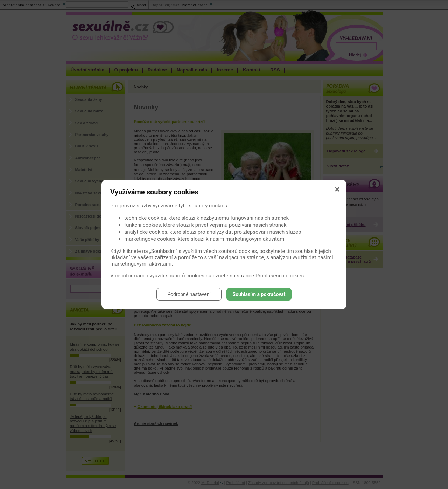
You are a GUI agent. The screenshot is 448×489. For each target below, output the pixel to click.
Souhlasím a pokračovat (259, 294)
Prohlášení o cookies (280, 276)
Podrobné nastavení (189, 294)
